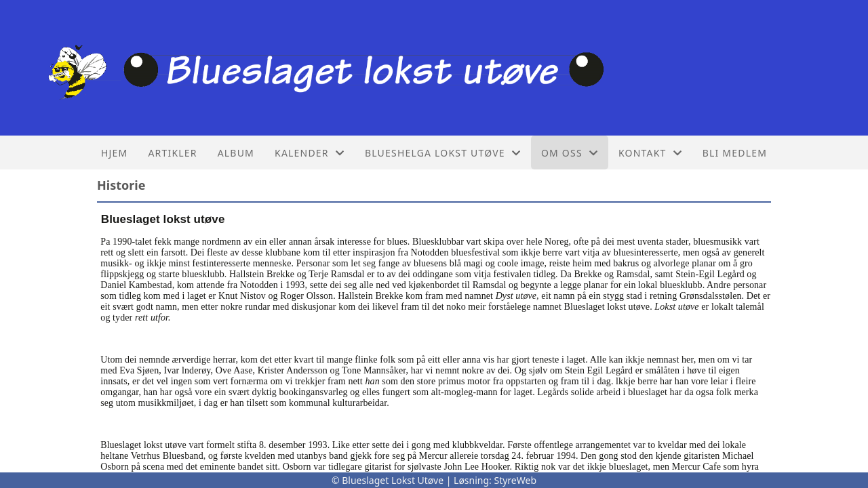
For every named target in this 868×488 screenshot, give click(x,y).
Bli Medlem (735, 153)
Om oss (570, 153)
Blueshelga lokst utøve (443, 153)
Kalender (310, 153)
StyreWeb (515, 480)
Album (236, 153)
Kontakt (650, 153)
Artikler (172, 153)
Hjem (114, 153)
